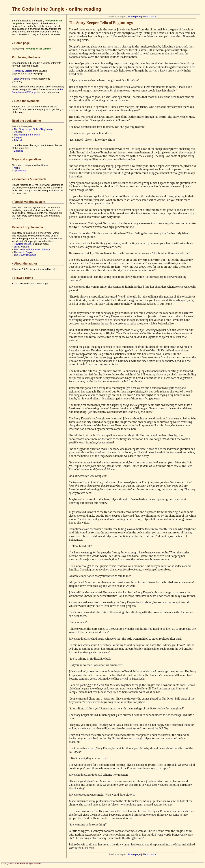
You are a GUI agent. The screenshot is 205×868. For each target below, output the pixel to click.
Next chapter (150, 16)
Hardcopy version (23, 71)
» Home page (21, 43)
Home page (134, 16)
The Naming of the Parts (27, 135)
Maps (17, 168)
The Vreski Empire (24, 252)
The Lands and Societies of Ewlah (32, 249)
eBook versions (22, 79)
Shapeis (18, 137)
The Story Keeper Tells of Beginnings (33, 129)
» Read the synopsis (26, 101)
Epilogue (19, 151)
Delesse (18, 132)
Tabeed (18, 140)
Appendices (20, 171)
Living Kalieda (21, 247)
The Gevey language (25, 255)
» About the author (25, 264)
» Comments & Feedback (29, 179)
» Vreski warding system (28, 202)
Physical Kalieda (23, 244)
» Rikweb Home (22, 278)
